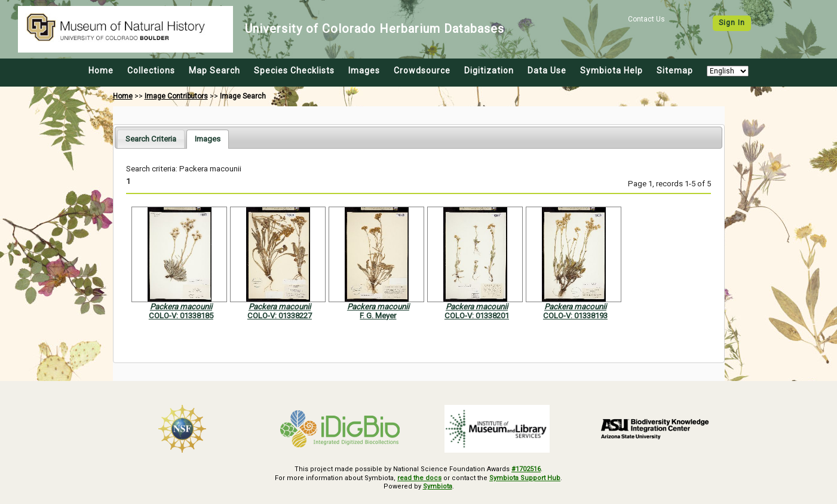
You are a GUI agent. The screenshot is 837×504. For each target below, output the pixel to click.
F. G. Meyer (378, 316)
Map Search (214, 70)
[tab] (151, 139)
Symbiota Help (611, 70)
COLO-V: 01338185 (181, 316)
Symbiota (438, 486)
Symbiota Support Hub (525, 478)
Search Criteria (151, 139)
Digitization (489, 70)
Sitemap (675, 70)
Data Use (547, 70)
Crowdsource (422, 70)
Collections (151, 70)
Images (364, 70)
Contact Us (646, 19)
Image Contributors (176, 96)
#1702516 (526, 469)
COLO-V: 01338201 (477, 316)
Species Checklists (294, 70)
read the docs (419, 478)
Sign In (732, 23)
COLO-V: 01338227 (280, 316)
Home (101, 70)
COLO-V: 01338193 (575, 316)
